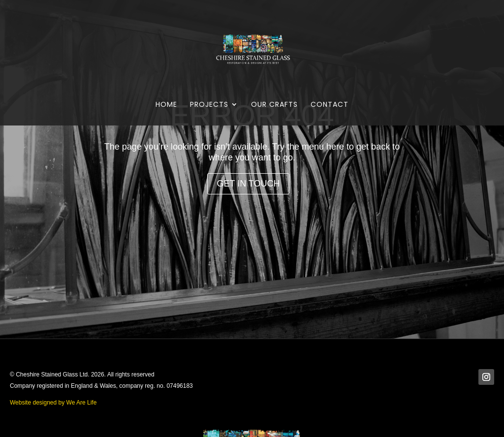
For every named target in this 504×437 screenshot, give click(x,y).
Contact (330, 105)
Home (166, 105)
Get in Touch (248, 184)
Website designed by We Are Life (53, 403)
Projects (209, 105)
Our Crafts (274, 105)
